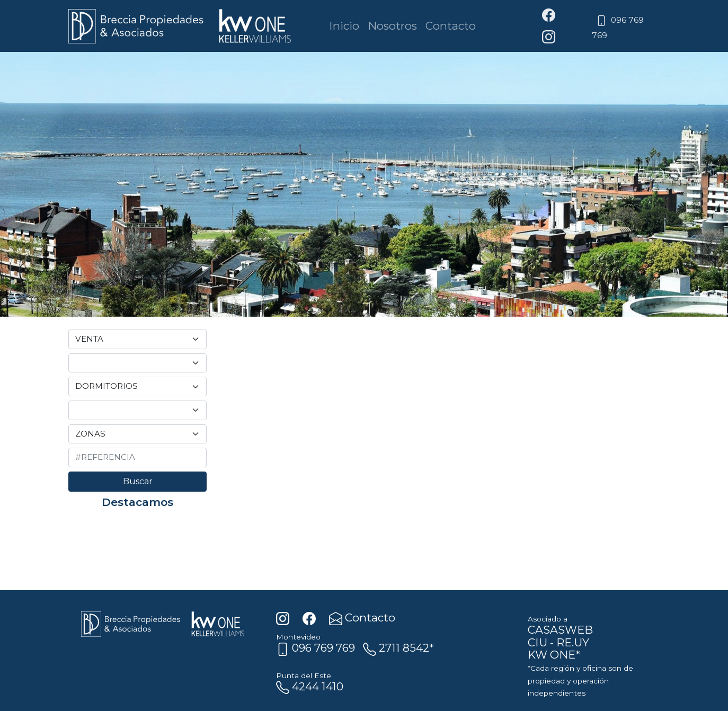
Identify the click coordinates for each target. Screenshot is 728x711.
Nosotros (392, 26)
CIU (538, 642)
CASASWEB (560, 630)
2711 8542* (398, 648)
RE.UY (573, 642)
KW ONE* (554, 655)
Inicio (344, 26)
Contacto (451, 26)
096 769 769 (316, 648)
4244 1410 (310, 686)
